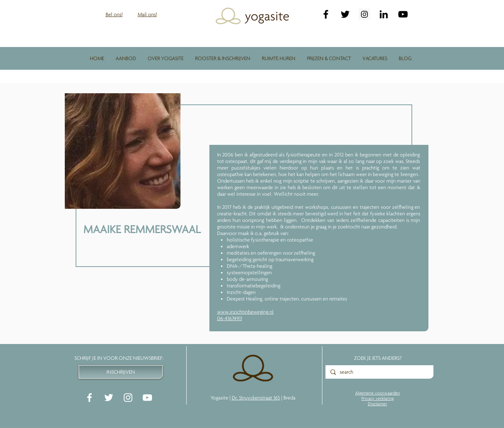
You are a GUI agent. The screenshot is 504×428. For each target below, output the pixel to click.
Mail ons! (147, 14)
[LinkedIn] (384, 14)
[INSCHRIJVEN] (121, 372)
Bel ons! (114, 14)
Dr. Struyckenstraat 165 (256, 398)
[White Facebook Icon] (89, 398)
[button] (126, 58)
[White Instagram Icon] (128, 398)
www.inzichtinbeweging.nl (245, 312)
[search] (378, 372)
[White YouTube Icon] (147, 398)
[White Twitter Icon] (109, 398)
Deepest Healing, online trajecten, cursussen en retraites (287, 299)
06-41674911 (230, 318)
